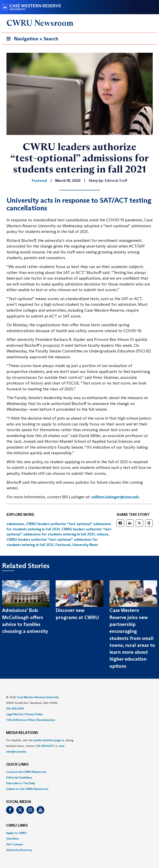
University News (85, 545)
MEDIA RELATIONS (22, 733)
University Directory (19, 850)
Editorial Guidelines (19, 778)
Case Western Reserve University (38, 697)
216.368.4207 (45, 746)
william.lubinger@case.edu (115, 497)
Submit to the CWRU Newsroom (27, 789)
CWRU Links (17, 826)
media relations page (47, 740)
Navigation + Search (31, 39)
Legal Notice (15, 714)
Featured (63, 545)
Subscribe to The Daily (21, 783)
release (102, 534)
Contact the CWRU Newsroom (26, 772)
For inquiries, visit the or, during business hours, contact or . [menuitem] (40, 746)
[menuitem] (80, 772)
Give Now (12, 839)
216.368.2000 (15, 709)
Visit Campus (15, 844)
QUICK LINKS (17, 765)
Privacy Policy (34, 714)
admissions (15, 524)
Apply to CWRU (16, 833)
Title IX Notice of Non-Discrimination (31, 720)
